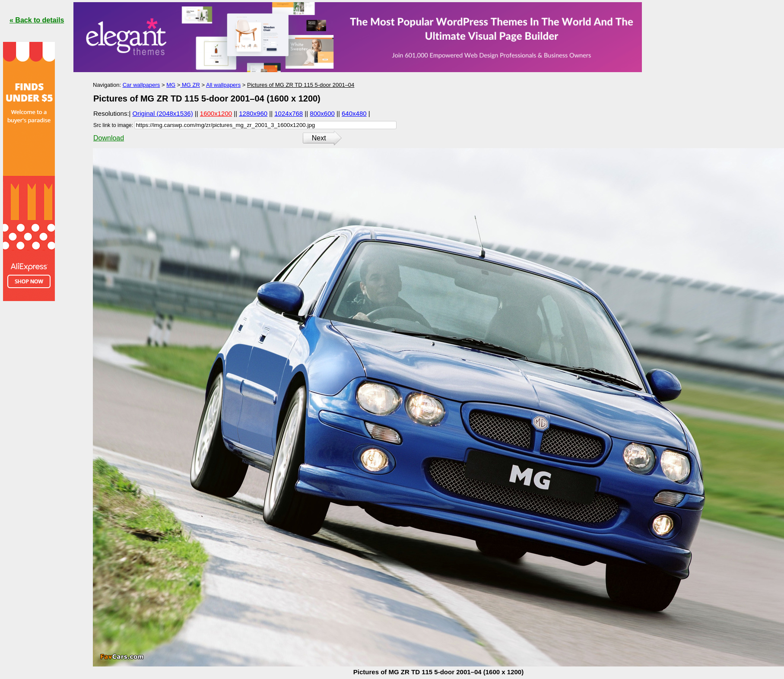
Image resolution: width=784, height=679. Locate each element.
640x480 (354, 113)
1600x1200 (216, 113)
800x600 (322, 113)
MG (171, 85)
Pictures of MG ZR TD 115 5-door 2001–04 (301, 85)
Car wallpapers (141, 85)
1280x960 (253, 113)
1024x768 (289, 113)
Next (319, 138)
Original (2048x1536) (163, 113)
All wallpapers (223, 85)
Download (109, 138)
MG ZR (190, 85)
